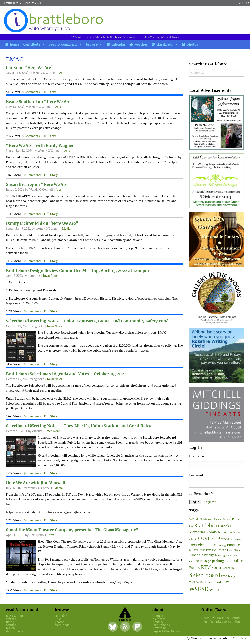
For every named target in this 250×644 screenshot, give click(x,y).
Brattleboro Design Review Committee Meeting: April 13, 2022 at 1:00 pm (77, 271)
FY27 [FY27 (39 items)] (221, 550)
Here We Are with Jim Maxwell (36, 483)
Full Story (49, 92)
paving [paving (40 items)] (228, 561)
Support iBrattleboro (167, 631)
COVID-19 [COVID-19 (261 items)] (209, 538)
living (10, 622)
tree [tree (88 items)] (224, 576)
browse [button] (92, 44)
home (14, 44)
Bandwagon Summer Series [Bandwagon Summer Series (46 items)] (215, 519)
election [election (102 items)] (204, 545)
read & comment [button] (63, 44)
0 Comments (31, 92)
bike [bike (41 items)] (191, 526)
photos (192, 44)
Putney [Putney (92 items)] (195, 568)
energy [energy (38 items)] (223, 545)
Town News (54, 326)
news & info (14, 616)
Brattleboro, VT (13, 3)
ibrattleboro (14, 631)
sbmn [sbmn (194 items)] (217, 567)
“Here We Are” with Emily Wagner (40, 146)
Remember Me (202, 494)
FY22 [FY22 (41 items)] (203, 550)
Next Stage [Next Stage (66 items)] (203, 561)
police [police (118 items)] (238, 561)
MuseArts (239, 638)
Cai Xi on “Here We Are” (30, 68)
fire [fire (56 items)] (191, 550)
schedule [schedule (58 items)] (229, 568)
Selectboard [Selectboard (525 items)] (205, 575)
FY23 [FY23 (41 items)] (209, 550)
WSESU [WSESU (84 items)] (215, 590)
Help (246, 3)
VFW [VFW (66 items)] (226, 582)
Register (210, 502)
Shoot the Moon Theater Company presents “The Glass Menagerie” (72, 530)
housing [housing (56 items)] (220, 555)
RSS (239, 3)
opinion (11, 625)
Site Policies (161, 625)
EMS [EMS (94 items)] (215, 545)
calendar (118, 44)
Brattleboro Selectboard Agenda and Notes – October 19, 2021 (66, 374)
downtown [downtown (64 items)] (234, 539)
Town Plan (50, 276)
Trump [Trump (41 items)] (231, 576)
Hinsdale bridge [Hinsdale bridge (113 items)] (202, 555)
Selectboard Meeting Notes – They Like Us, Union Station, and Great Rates (79, 426)
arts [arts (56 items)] (197, 519)
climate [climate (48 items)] (193, 539)
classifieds (165, 44)
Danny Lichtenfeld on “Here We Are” (42, 223)
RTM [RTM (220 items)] (206, 567)
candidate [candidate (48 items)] (234, 532)
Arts (62, 73)
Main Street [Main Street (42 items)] (232, 555)
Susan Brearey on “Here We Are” (38, 184)
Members (159, 619)
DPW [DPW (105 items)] (193, 545)
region (10, 628)
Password (196, 475)
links (58, 619)
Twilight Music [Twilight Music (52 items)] (198, 583)
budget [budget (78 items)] (223, 532)
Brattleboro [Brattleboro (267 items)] (207, 525)
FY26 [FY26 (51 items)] (215, 550)
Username (196, 456)
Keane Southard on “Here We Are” (39, 102)
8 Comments (33, 364)
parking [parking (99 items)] (218, 561)
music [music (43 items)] (192, 561)
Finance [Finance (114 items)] (233, 545)
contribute (32, 44)
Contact (158, 616)
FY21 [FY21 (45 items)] (197, 550)
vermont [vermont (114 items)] (214, 582)
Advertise (159, 628)
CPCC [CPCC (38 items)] (224, 539)
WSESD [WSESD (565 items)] (199, 589)
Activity (158, 622)
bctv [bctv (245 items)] (235, 518)
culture (11, 619)
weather (141, 44)
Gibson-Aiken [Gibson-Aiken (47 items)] (232, 550)
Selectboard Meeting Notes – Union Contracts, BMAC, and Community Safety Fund (87, 321)
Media (66, 228)
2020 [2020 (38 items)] (192, 519)
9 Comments (33, 473)
